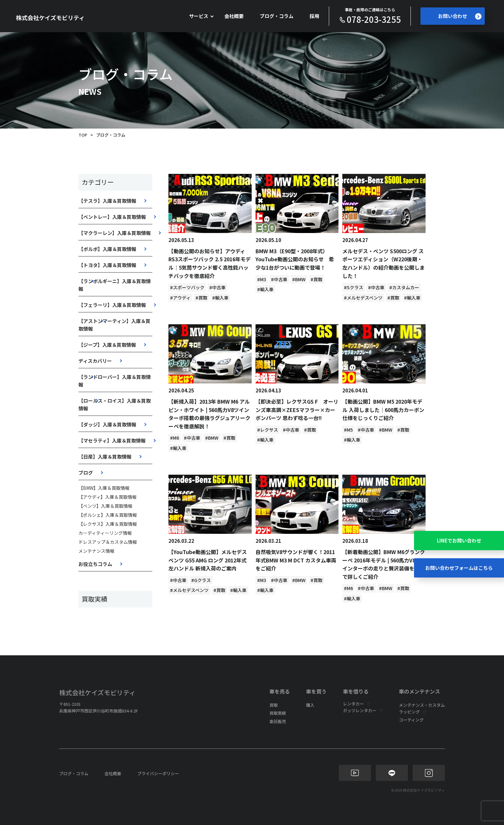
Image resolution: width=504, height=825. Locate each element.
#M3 (262, 279)
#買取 (201, 298)
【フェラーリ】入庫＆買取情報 (112, 305)
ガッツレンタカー (360, 710)
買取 (274, 705)
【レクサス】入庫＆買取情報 (108, 524)
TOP (83, 135)
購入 (310, 705)
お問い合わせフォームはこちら (459, 568)
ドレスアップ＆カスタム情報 (108, 542)
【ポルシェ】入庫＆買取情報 (108, 515)
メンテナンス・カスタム (422, 705)
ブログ (86, 473)
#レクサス (268, 430)
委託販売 (278, 721)
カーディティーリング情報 (105, 533)
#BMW (299, 279)
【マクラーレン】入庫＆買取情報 (115, 233)
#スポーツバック (187, 287)
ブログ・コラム (277, 16)
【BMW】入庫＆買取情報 (104, 488)
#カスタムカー (404, 287)
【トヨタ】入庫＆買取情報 (107, 265)
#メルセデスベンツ (363, 298)
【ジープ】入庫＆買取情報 (107, 345)
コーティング (411, 720)
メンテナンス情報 (96, 551)
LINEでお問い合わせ (459, 540)
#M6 (175, 438)
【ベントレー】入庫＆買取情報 (112, 217)
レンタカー (353, 704)
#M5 (348, 430)
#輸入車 (220, 298)
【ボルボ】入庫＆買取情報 (107, 249)
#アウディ (180, 298)
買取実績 (278, 713)
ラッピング (409, 712)
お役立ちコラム (95, 564)
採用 (314, 16)
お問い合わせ (460, 16)
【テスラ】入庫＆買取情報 (107, 201)
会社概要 (234, 16)
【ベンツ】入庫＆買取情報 (105, 506)
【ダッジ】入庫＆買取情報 (107, 424)
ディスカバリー (95, 361)
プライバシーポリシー (158, 773)
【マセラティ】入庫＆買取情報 (112, 440)
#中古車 (217, 287)
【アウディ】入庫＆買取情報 (108, 497)
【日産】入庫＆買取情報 (105, 457)
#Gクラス (201, 580)
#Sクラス (354, 287)
